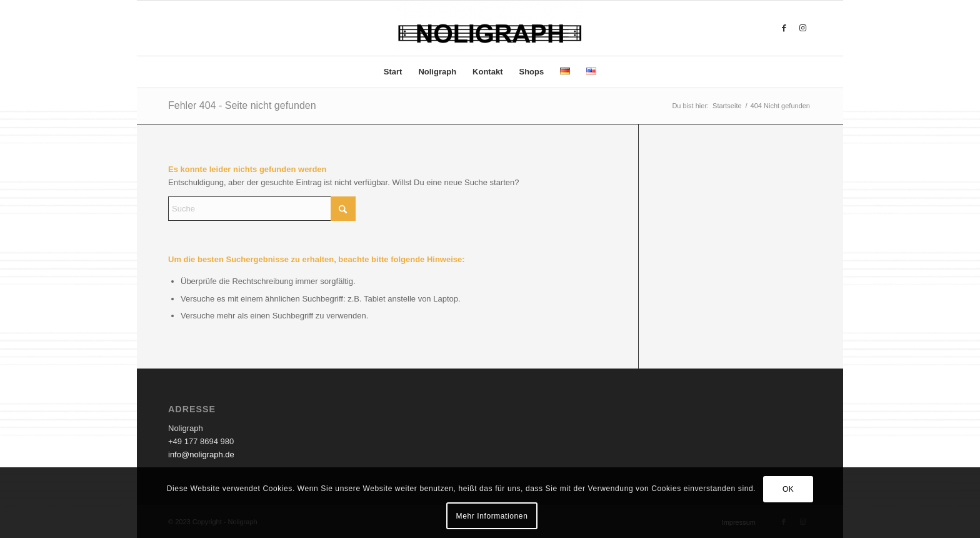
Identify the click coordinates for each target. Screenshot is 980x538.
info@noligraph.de (201, 454)
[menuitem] (393, 72)
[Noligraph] (490, 28)
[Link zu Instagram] (802, 28)
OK (788, 489)
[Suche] (262, 209)
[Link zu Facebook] (784, 28)
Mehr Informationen (492, 516)
